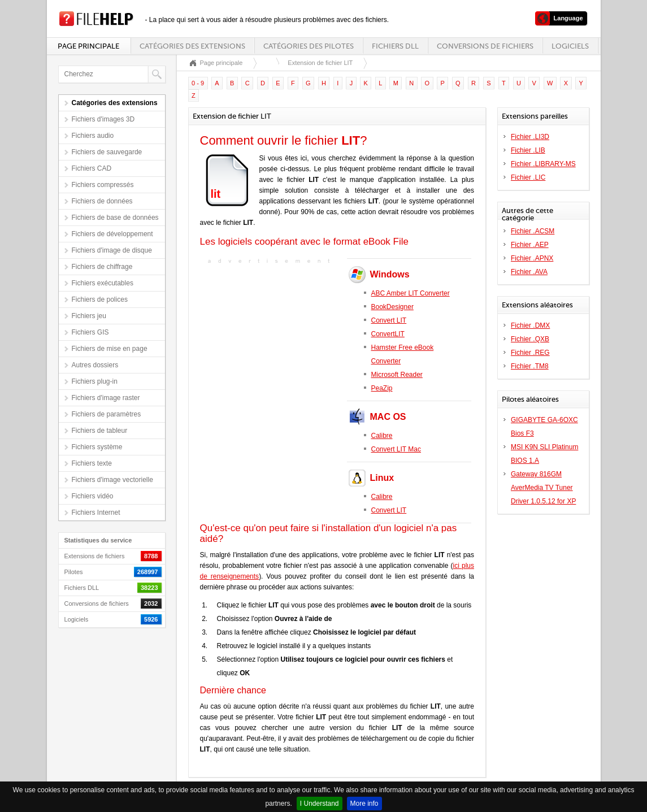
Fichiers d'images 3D (103, 119)
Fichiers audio (93, 136)
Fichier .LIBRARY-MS (543, 164)
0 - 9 (198, 83)
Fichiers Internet (96, 513)
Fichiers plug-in (95, 381)
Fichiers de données (102, 201)
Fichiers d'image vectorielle (112, 480)
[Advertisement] (271, 337)
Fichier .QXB (530, 339)
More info (364, 804)
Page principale (88, 46)
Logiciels (570, 46)
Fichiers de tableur (100, 431)
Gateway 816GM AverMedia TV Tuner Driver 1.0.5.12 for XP (543, 488)
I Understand (320, 804)
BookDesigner (392, 307)
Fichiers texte (92, 463)
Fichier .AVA (529, 272)
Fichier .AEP (530, 245)
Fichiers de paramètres (107, 414)
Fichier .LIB (528, 150)
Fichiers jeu (89, 316)
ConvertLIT (388, 334)
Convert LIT (389, 320)
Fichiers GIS (90, 332)
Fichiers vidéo (93, 496)
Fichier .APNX (532, 258)
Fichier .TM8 (530, 366)
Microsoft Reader (397, 375)
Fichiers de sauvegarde (107, 152)
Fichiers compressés (103, 185)
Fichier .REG (530, 353)
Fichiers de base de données (115, 218)
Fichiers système (97, 447)
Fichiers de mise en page (110, 349)
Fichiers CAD (92, 168)
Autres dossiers (95, 365)
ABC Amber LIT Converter (411, 293)
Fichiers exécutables (103, 283)
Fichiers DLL (395, 46)
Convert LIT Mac (396, 449)
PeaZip (382, 388)
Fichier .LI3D (530, 137)
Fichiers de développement (112, 234)
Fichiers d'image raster (106, 398)
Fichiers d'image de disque (112, 250)
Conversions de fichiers (485, 46)
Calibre (382, 436)
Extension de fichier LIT (320, 63)
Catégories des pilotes (309, 46)
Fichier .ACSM (533, 231)
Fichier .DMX (530, 325)
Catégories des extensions (192, 46)
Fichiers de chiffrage (102, 267)
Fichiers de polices (100, 299)
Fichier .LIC (528, 177)
